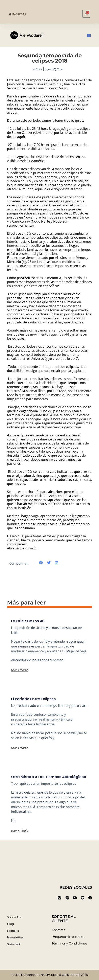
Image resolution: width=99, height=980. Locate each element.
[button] (89, 35)
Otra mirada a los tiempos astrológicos (48, 777)
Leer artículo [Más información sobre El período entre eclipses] (20, 748)
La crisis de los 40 (28, 621)
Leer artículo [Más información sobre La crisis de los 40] (20, 670)
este (33, 100)
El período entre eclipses (33, 699)
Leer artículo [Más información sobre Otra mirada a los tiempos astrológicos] (20, 831)
